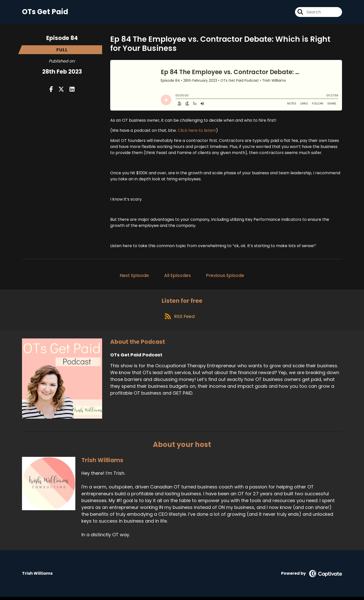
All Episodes (177, 276)
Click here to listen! (197, 131)
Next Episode (134, 276)
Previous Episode (225, 276)
